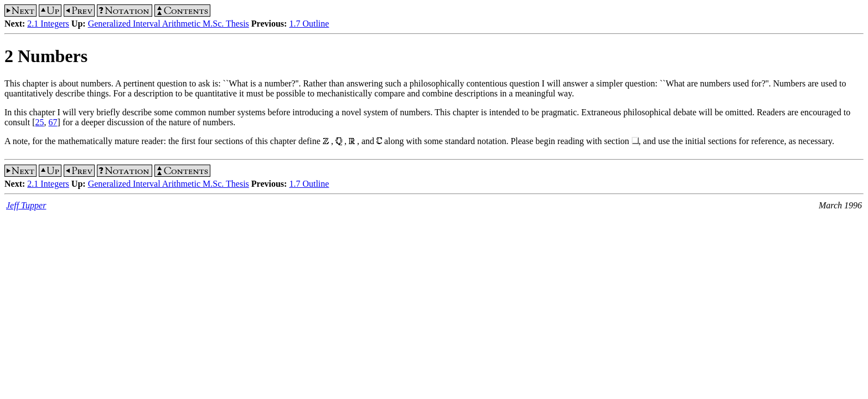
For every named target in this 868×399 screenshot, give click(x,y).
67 (53, 122)
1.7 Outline (309, 24)
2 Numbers (46, 56)
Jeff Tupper (26, 205)
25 (40, 122)
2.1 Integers (48, 24)
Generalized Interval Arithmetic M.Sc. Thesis (169, 24)
